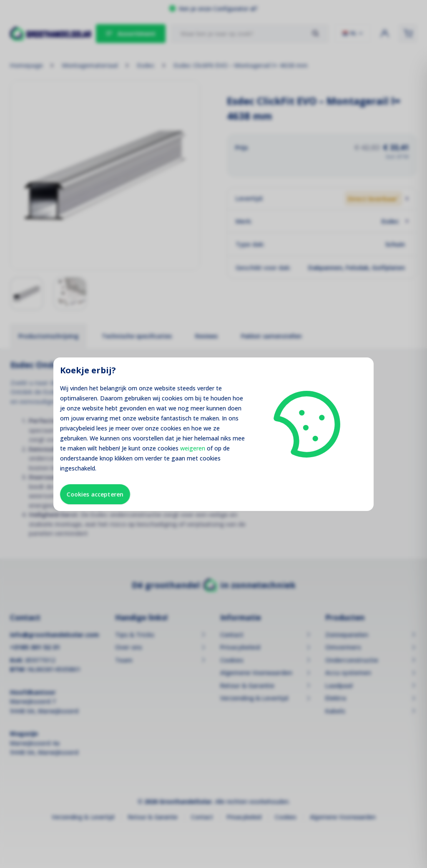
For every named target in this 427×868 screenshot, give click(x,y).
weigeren (193, 448)
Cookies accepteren (95, 494)
